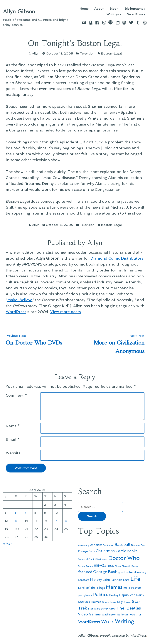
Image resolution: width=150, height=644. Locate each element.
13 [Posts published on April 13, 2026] (16, 521)
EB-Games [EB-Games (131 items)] (104, 565)
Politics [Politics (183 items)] (100, 594)
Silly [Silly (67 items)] (120, 602)
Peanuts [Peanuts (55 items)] (136, 588)
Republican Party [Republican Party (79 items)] (132, 595)
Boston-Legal (111, 53)
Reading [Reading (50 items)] (114, 595)
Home (84, 9)
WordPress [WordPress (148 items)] (89, 622)
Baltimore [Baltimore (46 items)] (108, 545)
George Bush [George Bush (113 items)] (105, 572)
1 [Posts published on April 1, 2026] (35, 505)
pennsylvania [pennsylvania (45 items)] (85, 595)
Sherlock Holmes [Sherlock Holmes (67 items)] (90, 602)
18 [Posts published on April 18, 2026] (66, 521)
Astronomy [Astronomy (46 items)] (84, 545)
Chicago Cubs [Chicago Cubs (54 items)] (86, 551)
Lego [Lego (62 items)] (126, 580)
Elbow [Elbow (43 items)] (118, 566)
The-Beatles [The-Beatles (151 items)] (129, 608)
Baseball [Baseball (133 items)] (122, 545)
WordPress (135, 15)
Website (13, 453)
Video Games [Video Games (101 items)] (89, 614)
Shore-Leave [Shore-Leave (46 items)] (109, 602)
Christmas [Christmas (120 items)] (105, 551)
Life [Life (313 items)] (135, 579)
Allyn (36, 53)
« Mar (7, 543)
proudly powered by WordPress (123, 635)
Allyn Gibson (19, 11)
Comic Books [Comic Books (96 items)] (126, 551)
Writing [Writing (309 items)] (125, 621)
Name (13, 426)
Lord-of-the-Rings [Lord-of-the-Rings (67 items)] (91, 588)
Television (87, 53)
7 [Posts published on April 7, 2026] (26, 513)
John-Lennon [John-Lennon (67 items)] (112, 580)
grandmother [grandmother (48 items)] (126, 572)
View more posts (66, 312)
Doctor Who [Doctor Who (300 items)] (124, 558)
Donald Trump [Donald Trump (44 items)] (85, 566)
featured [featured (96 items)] (85, 572)
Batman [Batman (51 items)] (135, 545)
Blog (113, 9)
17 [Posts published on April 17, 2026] (56, 521)
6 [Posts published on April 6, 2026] (16, 513)
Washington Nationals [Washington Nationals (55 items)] (115, 615)
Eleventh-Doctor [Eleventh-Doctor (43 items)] (130, 566)
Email (13, 439)
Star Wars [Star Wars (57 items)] (94, 609)
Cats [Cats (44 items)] (143, 545)
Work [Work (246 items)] (107, 621)
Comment (16, 395)
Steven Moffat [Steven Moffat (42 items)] (108, 609)
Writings (113, 15)
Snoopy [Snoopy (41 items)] (127, 602)
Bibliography (134, 9)
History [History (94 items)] (96, 580)
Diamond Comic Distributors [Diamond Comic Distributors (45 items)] (93, 559)
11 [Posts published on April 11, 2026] (65, 513)
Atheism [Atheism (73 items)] (96, 545)
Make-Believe (20, 300)
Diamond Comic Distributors (117, 258)
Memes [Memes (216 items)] (114, 587)
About (99, 9)
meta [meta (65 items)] (127, 588)
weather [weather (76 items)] (135, 614)
